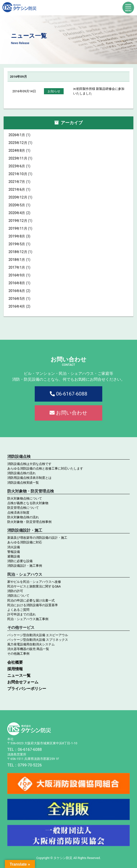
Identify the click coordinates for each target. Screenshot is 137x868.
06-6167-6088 (68, 394)
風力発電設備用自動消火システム (31, 644)
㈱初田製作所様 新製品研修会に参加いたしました (99, 91)
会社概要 (15, 662)
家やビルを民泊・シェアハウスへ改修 (34, 582)
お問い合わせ (68, 413)
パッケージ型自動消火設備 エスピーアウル (38, 635)
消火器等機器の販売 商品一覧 (28, 649)
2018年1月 (17, 260)
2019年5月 (17, 244)
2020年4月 (17, 213)
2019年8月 (17, 236)
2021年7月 (17, 182)
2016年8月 (17, 283)
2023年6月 (17, 166)
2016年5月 (17, 299)
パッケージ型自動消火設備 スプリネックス (38, 640)
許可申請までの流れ (21, 614)
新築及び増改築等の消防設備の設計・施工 (37, 538)
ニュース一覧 (19, 675)
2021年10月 (18, 174)
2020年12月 (18, 197)
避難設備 (14, 556)
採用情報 (15, 669)
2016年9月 (17, 275)
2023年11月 (18, 158)
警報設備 (14, 552)
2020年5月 (17, 205)
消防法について (18, 596)
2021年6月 (17, 190)
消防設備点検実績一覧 (23, 483)
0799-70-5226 (30, 765)
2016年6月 (17, 291)
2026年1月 (17, 135)
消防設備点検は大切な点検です (29, 464)
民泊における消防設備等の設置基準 (33, 605)
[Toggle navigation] (128, 7)
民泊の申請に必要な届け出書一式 (31, 600)
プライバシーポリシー (27, 689)
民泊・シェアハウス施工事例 (28, 619)
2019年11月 (18, 229)
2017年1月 (17, 268)
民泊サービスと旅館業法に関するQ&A (34, 586)
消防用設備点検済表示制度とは (29, 478)
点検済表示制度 (18, 513)
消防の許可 (15, 591)
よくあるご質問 (18, 610)
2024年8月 (17, 151)
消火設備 (14, 547)
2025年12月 (18, 143)
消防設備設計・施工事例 (25, 566)
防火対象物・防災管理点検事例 (29, 522)
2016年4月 (17, 307)
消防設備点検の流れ (21, 473)
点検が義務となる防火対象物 (28, 503)
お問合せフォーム (23, 682)
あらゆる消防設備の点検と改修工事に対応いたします (45, 468)
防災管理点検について (23, 508)
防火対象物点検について (25, 498)
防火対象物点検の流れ (23, 517)
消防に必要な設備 (20, 561)
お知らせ (54, 91)
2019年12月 (18, 221)
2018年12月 (18, 252)
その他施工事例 (18, 654)
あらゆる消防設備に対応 (25, 542)
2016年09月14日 (24, 91)
